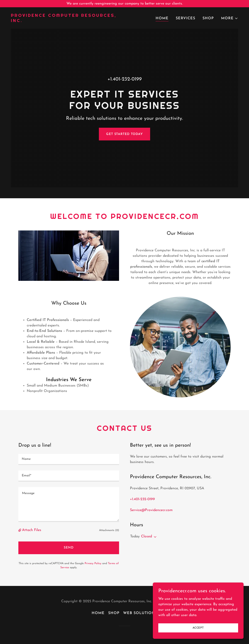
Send (69, 548)
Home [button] (98, 613)
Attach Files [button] (32, 530)
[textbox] (69, 459)
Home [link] (162, 18)
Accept (198, 628)
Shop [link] (208, 18)
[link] (66, 21)
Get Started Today (124, 134)
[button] (230, 18)
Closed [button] (146, 536)
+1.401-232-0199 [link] (125, 79)
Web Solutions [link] (140, 613)
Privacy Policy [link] (93, 563)
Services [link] (186, 18)
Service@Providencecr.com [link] (151, 510)
